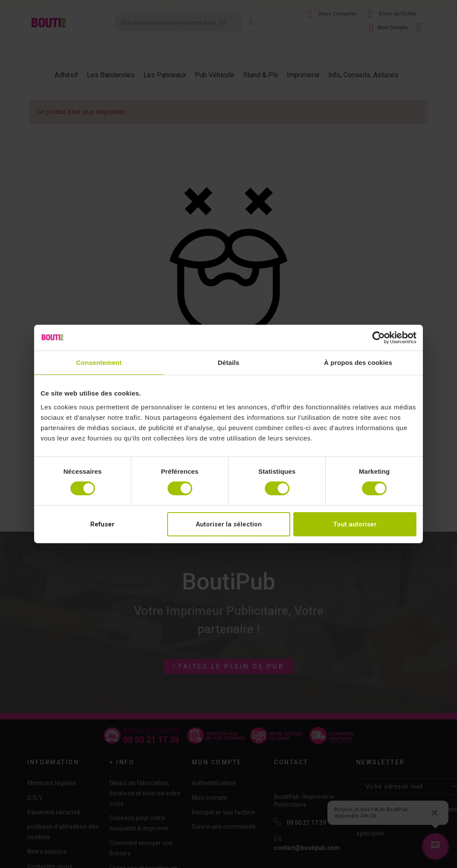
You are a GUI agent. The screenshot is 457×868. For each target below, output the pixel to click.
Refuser (102, 524)
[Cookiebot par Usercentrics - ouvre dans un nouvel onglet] (379, 338)
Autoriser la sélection (229, 524)
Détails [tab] (228, 363)
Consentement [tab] (99, 363)
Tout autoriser (355, 524)
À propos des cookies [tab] (358, 363)
